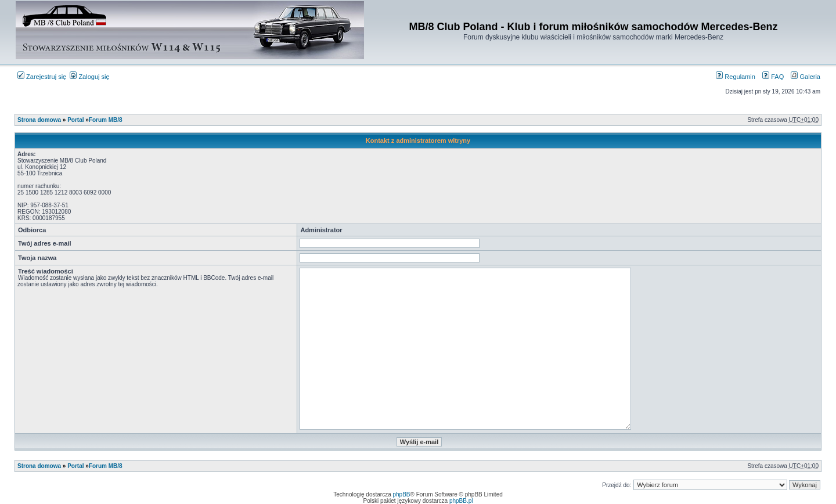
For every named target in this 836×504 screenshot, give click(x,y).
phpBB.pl (461, 501)
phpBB (402, 494)
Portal (75, 120)
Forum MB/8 (106, 120)
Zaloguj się (89, 77)
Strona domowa (39, 120)
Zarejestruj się (42, 77)
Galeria (806, 77)
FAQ (773, 77)
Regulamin (736, 77)
